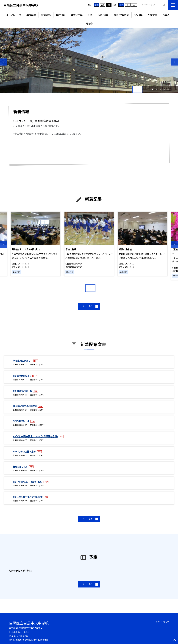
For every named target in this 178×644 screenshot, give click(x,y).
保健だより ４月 (21, 467)
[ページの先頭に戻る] (174, 640)
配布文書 (153, 15)
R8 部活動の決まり (22, 376)
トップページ (15, 15)
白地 (103, 5)
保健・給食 (103, 15)
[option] (89, 60)
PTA (90, 15)
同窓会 (89, 23)
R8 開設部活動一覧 (23, 391)
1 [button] (152, 89)
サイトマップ (163, 622)
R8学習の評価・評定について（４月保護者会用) (36, 436)
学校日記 (61, 15)
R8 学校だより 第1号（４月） (28, 482)
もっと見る (88, 306)
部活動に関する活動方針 (25, 406)
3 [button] (160, 89)
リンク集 (138, 15)
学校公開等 (77, 15)
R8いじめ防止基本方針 (25, 451)
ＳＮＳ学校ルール (21, 421)
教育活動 (46, 15)
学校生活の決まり (23, 361)
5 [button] (168, 89)
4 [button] (164, 89)
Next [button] (174, 62)
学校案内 (31, 15)
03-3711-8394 (21, 632)
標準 (121, 5)
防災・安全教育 (121, 15)
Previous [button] (4, 62)
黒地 (109, 5)
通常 (96, 5)
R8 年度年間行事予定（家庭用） (28, 497)
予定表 (166, 15)
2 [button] (156, 89)
